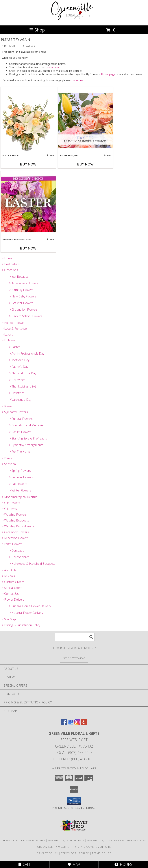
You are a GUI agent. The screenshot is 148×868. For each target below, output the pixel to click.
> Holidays (9, 340)
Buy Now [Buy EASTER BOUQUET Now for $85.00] (85, 164)
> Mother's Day (19, 360)
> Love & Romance (14, 329)
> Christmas (17, 393)
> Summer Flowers (21, 477)
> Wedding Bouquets (15, 520)
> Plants (7, 458)
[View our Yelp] (84, 724)
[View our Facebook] (64, 724)
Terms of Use (101, 853)
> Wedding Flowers (14, 515)
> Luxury (7, 334)
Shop (37, 30)
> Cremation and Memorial (27, 425)
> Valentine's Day (20, 400)
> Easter (15, 347)
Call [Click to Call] (25, 864)
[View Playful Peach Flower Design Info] (28, 120)
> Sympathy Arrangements (26, 445)
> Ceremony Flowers (15, 532)
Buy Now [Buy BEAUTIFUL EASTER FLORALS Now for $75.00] (28, 248)
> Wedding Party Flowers (18, 526)
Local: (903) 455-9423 (74, 753)
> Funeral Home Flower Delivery (30, 606)
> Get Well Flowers (21, 303)
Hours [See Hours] (123, 864)
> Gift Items (9, 509)
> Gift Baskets (11, 503)
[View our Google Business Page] (71, 724)
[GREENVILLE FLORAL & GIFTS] (74, 20)
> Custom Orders (13, 582)
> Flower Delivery (13, 599)
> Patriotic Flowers (14, 323)
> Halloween (17, 380)
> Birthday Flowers (21, 290)
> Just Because (19, 277)
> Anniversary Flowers (24, 283)
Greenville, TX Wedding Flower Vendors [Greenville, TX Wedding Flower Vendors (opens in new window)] (117, 840)
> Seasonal (9, 464)
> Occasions (10, 270)
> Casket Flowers (20, 432)
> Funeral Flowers (21, 419)
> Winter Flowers (20, 490)
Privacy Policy (48, 853)
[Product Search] (75, 637)
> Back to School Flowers (26, 316)
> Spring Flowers (20, 471)
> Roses (7, 406)
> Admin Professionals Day (27, 353)
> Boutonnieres (19, 557)
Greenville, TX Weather (54, 847)
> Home (7, 258)
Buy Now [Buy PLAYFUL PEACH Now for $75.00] (28, 164)
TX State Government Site (92, 847)
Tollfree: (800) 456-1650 (74, 759)
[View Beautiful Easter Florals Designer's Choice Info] (28, 204)
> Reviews (8, 576)
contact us (77, 80)
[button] (74, 801)
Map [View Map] (74, 864)
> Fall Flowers (18, 484)
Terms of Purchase (75, 853)
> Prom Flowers (12, 544)
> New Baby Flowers (23, 296)
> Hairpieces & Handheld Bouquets (32, 564)
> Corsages (17, 550)
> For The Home (20, 452)
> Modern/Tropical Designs (20, 497)
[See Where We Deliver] (74, 658)
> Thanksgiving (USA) (23, 386)
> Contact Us (10, 594)
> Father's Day (19, 367)
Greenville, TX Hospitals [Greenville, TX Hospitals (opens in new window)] (66, 840)
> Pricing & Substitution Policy (21, 625)
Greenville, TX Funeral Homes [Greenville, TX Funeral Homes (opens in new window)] (24, 840)
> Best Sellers (11, 264)
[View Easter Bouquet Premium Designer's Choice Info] (85, 120)
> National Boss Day (23, 373)
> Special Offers (12, 588)
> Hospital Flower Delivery (26, 613)
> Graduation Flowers (23, 310)
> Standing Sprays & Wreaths (28, 438)
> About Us (9, 570)
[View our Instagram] (77, 724)
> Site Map (9, 619)
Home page (53, 67)
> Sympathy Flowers (15, 412)
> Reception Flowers (15, 538)
